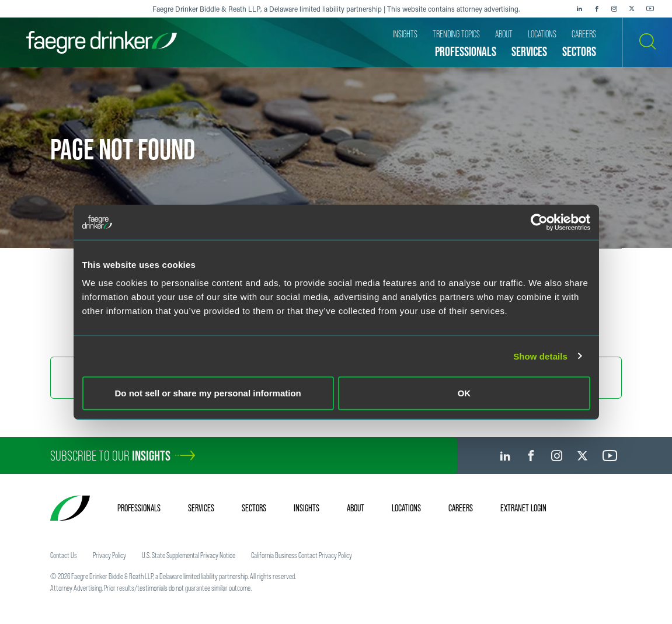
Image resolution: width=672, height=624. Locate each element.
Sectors (254, 508)
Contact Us (64, 555)
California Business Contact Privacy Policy (302, 555)
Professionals (139, 508)
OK (464, 393)
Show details (540, 356)
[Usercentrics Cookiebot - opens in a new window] (539, 222)
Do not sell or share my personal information (208, 393)
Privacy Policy (109, 555)
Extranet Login (523, 508)
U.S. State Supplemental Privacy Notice (189, 555)
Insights (307, 508)
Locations (406, 508)
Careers (461, 508)
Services (201, 508)
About (356, 508)
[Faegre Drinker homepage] (102, 42)
